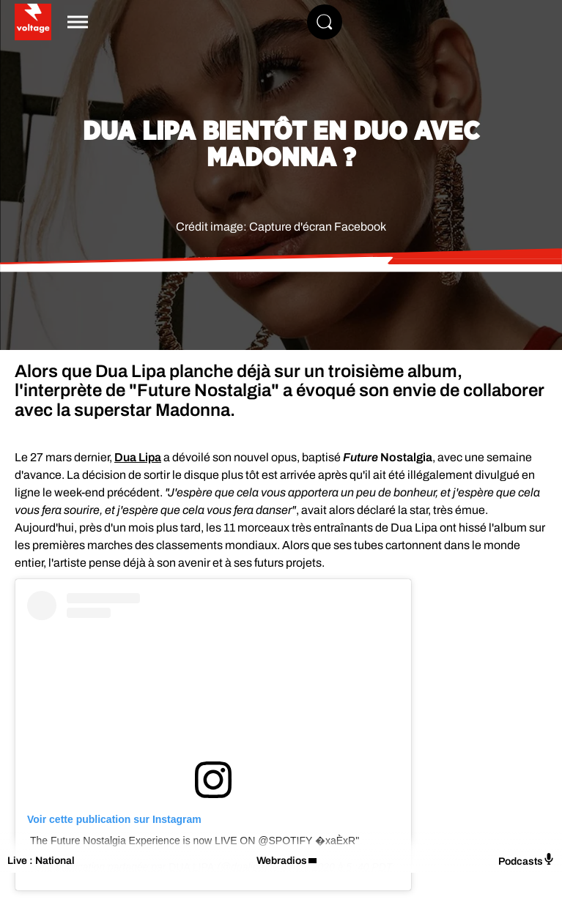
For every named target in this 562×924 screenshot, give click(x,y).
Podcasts (526, 860)
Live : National (41, 861)
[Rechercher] (325, 22)
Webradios (282, 861)
